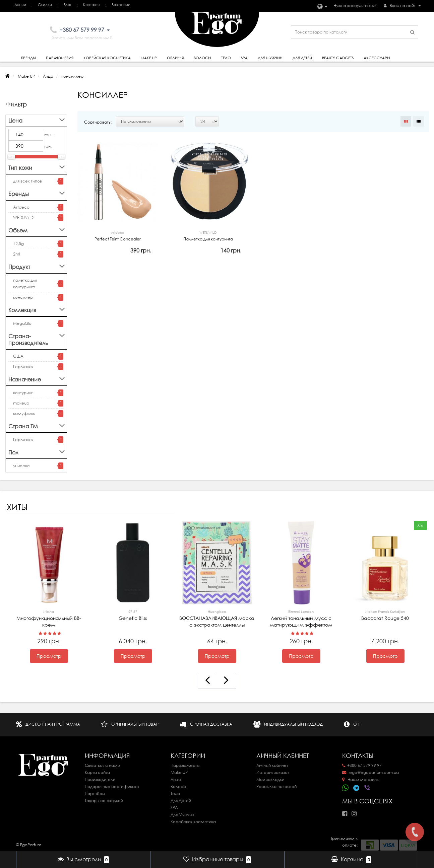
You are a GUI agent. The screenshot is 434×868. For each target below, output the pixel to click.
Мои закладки (270, 779)
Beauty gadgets (338, 58)
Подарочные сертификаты (112, 786)
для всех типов (27, 181)
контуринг (23, 393)
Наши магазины (361, 779)
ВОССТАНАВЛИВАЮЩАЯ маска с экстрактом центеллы (217, 618)
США (18, 356)
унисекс (21, 466)
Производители (100, 779)
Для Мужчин (270, 58)
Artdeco (21, 207)
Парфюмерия (60, 58)
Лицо (48, 76)
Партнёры (95, 793)
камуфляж (24, 413)
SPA (244, 58)
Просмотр (49, 656)
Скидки (45, 5)
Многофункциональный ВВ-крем (49, 618)
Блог (68, 5)
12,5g (18, 244)
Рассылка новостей (276, 786)
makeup (21, 403)
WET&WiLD (23, 218)
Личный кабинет (272, 765)
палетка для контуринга (25, 283)
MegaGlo (22, 323)
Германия (23, 367)
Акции (20, 5)
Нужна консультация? (355, 6)
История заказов (273, 772)
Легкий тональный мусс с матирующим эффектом (301, 618)
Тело (226, 58)
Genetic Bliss (133, 615)
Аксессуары (377, 58)
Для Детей (181, 801)
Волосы (202, 58)
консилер (23, 297)
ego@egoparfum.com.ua (370, 772)
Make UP (26, 76)
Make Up (149, 58)
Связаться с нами (102, 765)
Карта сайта (97, 772)
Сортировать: (98, 122)
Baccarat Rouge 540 (385, 615)
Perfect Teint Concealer (118, 235)
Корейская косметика (107, 58)
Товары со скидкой (104, 801)
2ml (16, 254)
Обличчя (175, 58)
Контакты (91, 5)
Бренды (28, 58)
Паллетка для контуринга (208, 235)
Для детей (302, 58)
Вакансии (121, 5)
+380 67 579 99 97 (362, 765)
